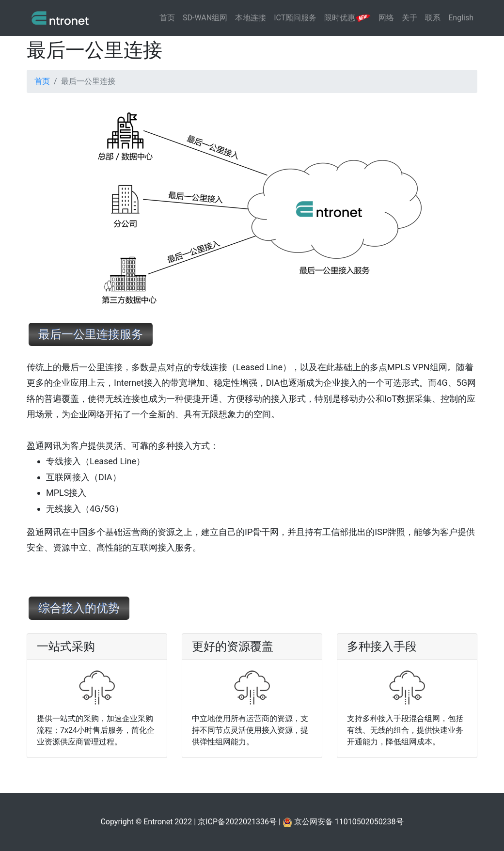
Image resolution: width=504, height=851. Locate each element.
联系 (433, 18)
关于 (409, 18)
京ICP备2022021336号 (237, 822)
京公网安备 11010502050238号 (343, 822)
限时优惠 (347, 18)
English (461, 18)
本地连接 (251, 18)
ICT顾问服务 (295, 18)
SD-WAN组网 (205, 18)
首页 (167, 18)
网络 (386, 18)
